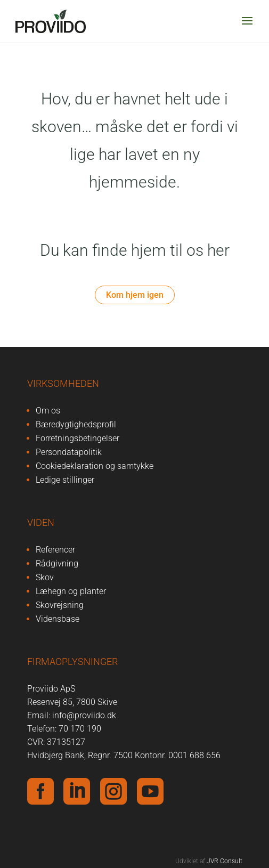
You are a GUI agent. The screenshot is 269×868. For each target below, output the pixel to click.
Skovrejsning (60, 605)
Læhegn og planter (71, 591)
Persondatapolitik (69, 452)
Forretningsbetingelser (78, 438)
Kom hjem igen (135, 295)
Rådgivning (57, 563)
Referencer (55, 550)
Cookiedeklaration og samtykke (95, 466)
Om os (48, 411)
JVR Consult (225, 861)
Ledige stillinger (65, 480)
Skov (45, 577)
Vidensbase (58, 619)
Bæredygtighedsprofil (76, 424)
